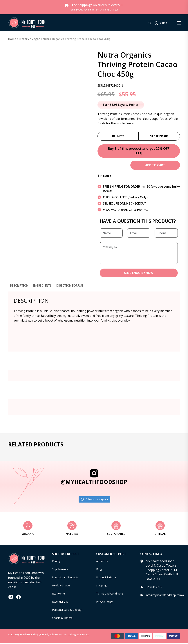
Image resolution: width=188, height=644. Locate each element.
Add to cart (155, 166)
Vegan (36, 39)
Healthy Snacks (63, 586)
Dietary (24, 39)
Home (12, 39)
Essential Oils (61, 603)
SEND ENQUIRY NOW (139, 274)
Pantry (57, 562)
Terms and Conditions (111, 595)
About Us (103, 562)
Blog (99, 570)
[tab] (20, 288)
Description (20, 286)
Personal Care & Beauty (68, 611)
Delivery (118, 136)
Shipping (102, 586)
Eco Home (59, 595)
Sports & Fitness (63, 619)
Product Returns (107, 578)
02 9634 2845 (155, 588)
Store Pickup (159, 136)
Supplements (61, 570)
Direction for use (73, 286)
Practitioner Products (67, 578)
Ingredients (44, 286)
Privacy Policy (105, 603)
